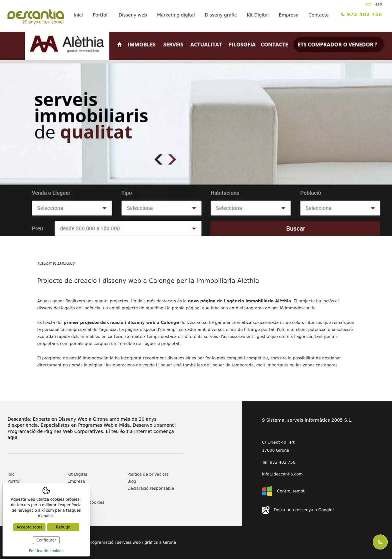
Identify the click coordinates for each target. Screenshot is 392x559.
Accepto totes (29, 527)
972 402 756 (362, 14)
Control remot (283, 491)
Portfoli (101, 15)
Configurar (46, 540)
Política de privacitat (148, 474)
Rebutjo (63, 527)
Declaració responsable (151, 488)
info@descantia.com (282, 474)
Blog (132, 481)
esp (379, 4)
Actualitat (77, 495)
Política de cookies (86, 502)
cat (368, 4)
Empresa (289, 15)
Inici (78, 15)
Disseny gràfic (221, 15)
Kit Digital (258, 15)
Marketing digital (176, 15)
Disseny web (133, 15)
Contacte (319, 15)
